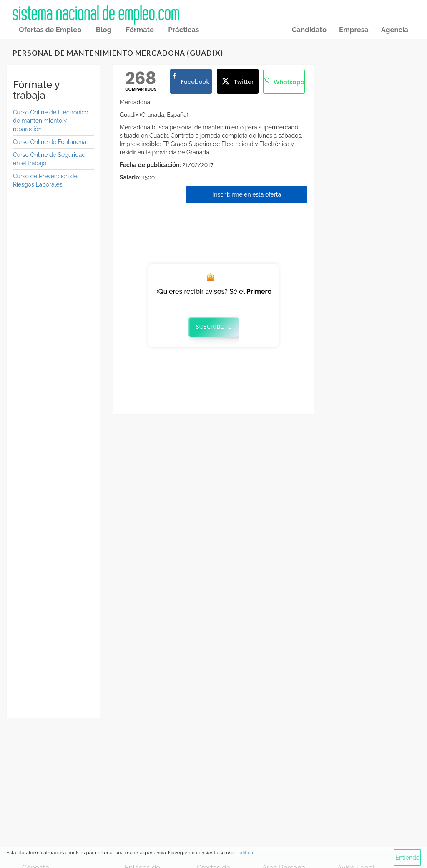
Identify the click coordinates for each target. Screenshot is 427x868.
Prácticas (183, 30)
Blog (104, 30)
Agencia (395, 30)
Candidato (309, 30)
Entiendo (407, 858)
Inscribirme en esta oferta (247, 194)
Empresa (354, 30)
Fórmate (140, 30)
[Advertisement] (53, 323)
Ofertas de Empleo (50, 30)
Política (245, 853)
